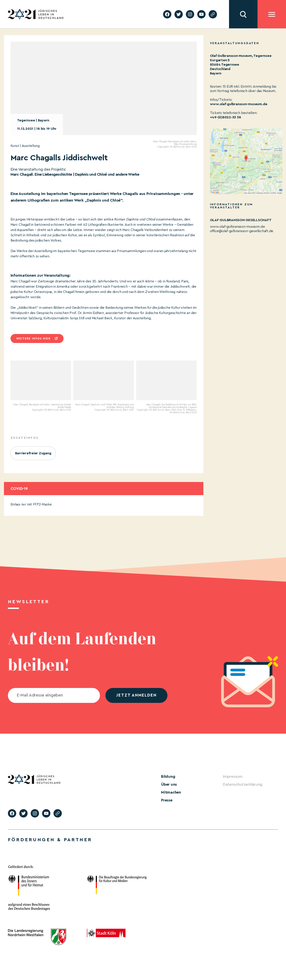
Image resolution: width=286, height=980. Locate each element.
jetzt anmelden (136, 695)
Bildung (168, 776)
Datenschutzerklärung (243, 784)
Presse (167, 800)
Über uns (169, 784)
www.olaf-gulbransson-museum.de (239, 104)
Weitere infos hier (33, 338)
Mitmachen (171, 792)
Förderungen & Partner (50, 840)
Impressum (233, 776)
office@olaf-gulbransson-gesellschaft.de (242, 231)
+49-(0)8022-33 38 (226, 117)
